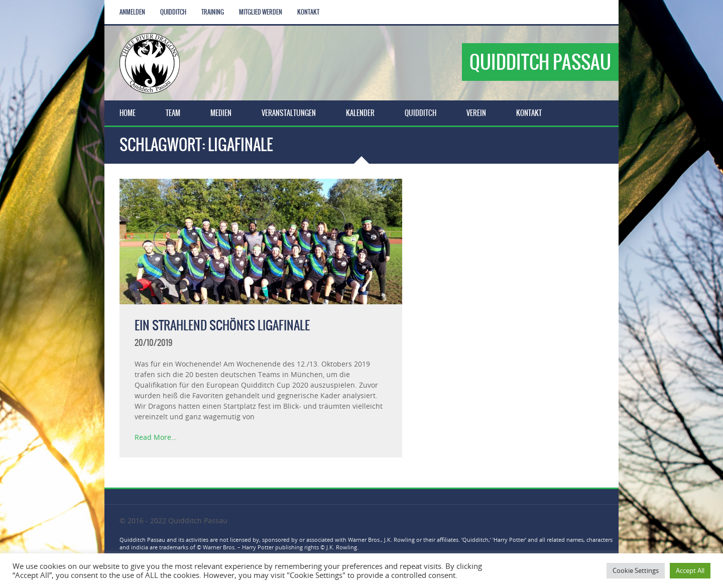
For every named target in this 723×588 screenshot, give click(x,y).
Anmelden (132, 12)
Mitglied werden (261, 12)
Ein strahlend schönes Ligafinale (222, 325)
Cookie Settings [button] (636, 570)
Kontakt (308, 12)
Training (213, 12)
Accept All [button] (690, 570)
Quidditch (173, 12)
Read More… (156, 437)
